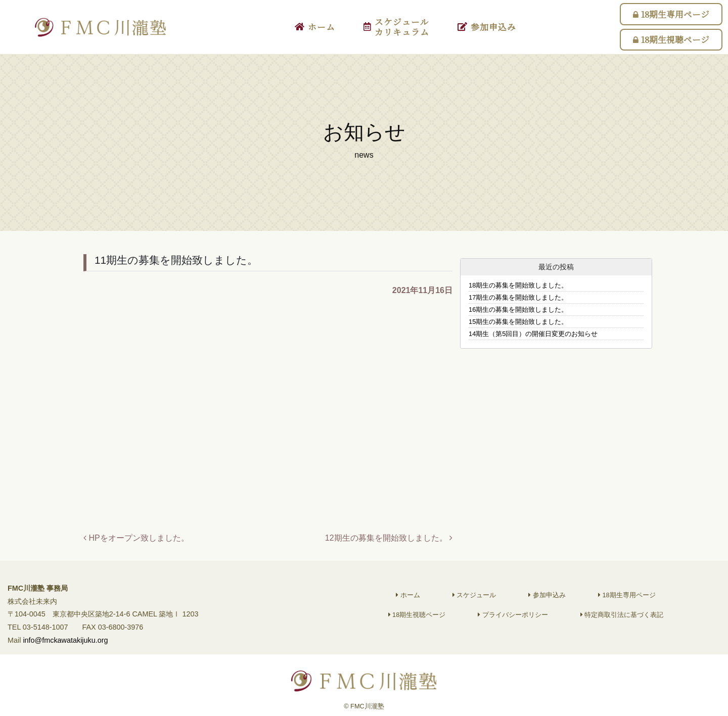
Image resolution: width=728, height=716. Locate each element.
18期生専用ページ (671, 14)
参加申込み (487, 27)
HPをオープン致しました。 (136, 538)
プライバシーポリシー (513, 621)
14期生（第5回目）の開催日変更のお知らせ (533, 334)
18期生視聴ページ (671, 39)
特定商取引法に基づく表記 (622, 621)
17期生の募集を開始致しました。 (518, 297)
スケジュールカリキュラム (396, 27)
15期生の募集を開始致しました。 (518, 322)
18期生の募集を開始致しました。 (518, 285)
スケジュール (474, 601)
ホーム (315, 27)
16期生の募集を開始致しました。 (518, 309)
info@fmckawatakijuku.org (65, 646)
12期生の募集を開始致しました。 (389, 538)
